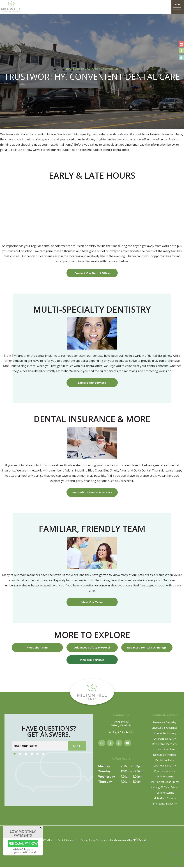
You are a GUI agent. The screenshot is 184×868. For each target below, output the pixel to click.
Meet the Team (37, 648)
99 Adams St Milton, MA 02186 (121, 725)
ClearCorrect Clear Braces (165, 783)
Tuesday (104, 773)
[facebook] (110, 744)
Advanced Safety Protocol (92, 648)
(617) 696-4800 (121, 733)
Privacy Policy (88, 841)
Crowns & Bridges (165, 751)
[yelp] (119, 744)
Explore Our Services (92, 383)
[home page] (11, 7)
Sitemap (70, 841)
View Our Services (92, 661)
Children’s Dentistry (165, 740)
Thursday (105, 783)
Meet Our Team (92, 603)
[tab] (15, 755)
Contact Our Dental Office (92, 273)
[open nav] (178, 7)
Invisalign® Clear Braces (165, 788)
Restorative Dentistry (165, 745)
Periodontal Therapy (165, 734)
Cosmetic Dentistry (165, 767)
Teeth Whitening (165, 778)
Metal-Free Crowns (165, 799)
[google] (102, 744)
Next (77, 747)
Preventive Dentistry (165, 724)
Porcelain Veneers (165, 772)
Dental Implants (165, 761)
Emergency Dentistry (165, 805)
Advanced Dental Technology (147, 648)
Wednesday (107, 778)
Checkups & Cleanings (165, 729)
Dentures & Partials (165, 756)
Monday (104, 767)
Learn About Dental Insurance (92, 493)
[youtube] (128, 744)
